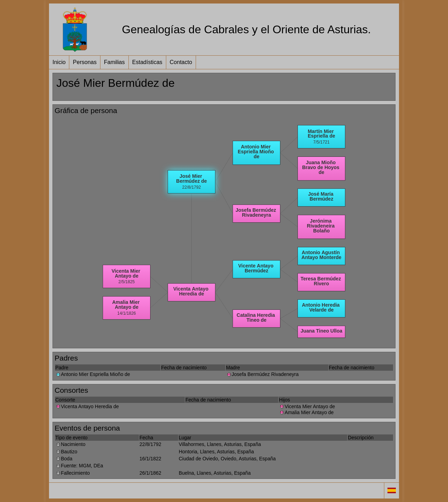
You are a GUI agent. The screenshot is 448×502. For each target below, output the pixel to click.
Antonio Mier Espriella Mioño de (93, 374)
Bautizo (66, 452)
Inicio (59, 62)
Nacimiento (70, 444)
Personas (85, 62)
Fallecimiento (72, 473)
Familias (114, 62)
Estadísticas (147, 62)
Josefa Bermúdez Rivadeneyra (262, 374)
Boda (64, 459)
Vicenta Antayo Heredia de (87, 406)
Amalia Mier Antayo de (306, 412)
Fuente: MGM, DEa (79, 466)
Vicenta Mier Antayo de (307, 406)
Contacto (181, 62)
